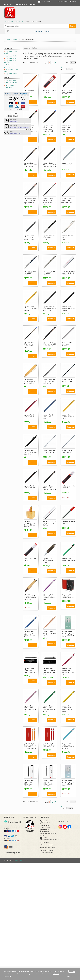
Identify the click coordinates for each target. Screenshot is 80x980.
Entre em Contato (45, 2)
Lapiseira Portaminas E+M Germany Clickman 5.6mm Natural (30, 597)
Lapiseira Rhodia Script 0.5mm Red (29, 416)
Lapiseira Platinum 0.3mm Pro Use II (67, 164)
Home (8, 40)
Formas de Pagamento (12, 853)
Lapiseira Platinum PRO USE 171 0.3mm (49, 273)
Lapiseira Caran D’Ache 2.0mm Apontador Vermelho (49, 488)
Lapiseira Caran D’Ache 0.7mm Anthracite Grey (29, 238)
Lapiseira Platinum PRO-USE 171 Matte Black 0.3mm (49, 309)
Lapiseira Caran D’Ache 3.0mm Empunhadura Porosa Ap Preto (67, 128)
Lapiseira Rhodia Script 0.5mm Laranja (29, 92)
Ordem (63, 69)
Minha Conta (9, 5)
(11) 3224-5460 (20, 22)
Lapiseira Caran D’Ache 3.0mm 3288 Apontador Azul (30, 165)
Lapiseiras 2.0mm (12, 74)
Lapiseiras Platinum (12, 56)
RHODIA (9, 87)
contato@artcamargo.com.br (50, 840)
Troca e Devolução (47, 850)
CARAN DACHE (11, 81)
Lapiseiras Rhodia (12, 58)
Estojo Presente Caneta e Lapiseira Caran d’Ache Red (49, 745)
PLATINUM (10, 85)
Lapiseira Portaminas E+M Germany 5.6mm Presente (29, 524)
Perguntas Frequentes (48, 848)
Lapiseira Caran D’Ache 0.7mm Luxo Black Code (68, 309)
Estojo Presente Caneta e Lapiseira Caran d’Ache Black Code (49, 671)
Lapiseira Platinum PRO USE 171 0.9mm (67, 238)
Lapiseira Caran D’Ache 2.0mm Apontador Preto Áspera (67, 201)
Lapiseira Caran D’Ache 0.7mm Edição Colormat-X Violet (49, 597)
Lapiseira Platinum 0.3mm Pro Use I (67, 451)
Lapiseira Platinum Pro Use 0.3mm (67, 380)
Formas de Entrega (47, 845)
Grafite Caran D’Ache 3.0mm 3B (68, 487)
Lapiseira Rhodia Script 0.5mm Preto (30, 487)
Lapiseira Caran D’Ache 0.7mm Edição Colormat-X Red (68, 671)
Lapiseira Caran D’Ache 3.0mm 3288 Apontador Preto (49, 344)
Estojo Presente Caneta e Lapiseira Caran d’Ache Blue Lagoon (68, 783)
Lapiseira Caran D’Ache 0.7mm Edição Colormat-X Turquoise (68, 746)
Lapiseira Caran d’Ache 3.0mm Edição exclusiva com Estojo (48, 783)
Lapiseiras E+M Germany (10, 62)
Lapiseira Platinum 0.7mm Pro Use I (49, 451)
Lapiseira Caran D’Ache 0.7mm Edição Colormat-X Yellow (68, 709)
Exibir (68, 62)
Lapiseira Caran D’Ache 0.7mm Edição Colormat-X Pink (30, 709)
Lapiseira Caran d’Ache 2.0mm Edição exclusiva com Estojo (29, 783)
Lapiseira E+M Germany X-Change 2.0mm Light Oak (30, 381)
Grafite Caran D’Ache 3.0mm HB (49, 91)
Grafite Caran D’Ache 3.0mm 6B (31, 560)
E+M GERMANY (11, 83)
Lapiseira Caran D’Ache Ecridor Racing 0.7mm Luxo (68, 596)
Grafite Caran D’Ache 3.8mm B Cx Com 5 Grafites (68, 273)
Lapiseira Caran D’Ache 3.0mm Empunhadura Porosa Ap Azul (48, 128)
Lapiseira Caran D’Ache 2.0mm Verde (68, 560)
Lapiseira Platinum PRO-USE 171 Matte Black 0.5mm (49, 381)
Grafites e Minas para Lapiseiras (10, 66)
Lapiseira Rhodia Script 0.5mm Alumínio (67, 344)
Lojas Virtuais (18, 860)
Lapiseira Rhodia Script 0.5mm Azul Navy (49, 417)
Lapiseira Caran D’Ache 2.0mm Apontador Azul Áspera (29, 345)
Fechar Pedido (22, 5)
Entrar (33, 5)
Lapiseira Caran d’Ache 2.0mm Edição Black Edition (30, 670)
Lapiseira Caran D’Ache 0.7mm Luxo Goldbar (30, 309)
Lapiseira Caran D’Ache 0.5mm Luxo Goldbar (68, 417)
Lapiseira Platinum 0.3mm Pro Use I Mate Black (67, 92)
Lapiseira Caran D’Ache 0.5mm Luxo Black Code (30, 452)
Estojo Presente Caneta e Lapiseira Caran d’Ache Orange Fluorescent (30, 746)
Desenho (15, 40)
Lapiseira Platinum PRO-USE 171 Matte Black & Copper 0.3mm (30, 201)
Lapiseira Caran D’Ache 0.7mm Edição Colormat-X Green (49, 709)
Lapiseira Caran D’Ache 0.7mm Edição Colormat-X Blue (30, 634)
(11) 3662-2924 (9, 22)
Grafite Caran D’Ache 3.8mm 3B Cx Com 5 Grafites (49, 523)
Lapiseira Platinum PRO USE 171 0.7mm (49, 238)
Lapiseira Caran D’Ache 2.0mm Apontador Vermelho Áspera (49, 201)
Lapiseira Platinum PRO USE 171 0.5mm (30, 273)
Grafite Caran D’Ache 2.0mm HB (68, 522)
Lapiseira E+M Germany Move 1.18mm (48, 560)
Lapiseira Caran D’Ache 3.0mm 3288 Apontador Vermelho (49, 165)
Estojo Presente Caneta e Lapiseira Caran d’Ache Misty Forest (68, 634)
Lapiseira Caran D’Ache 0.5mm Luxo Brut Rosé (49, 633)
